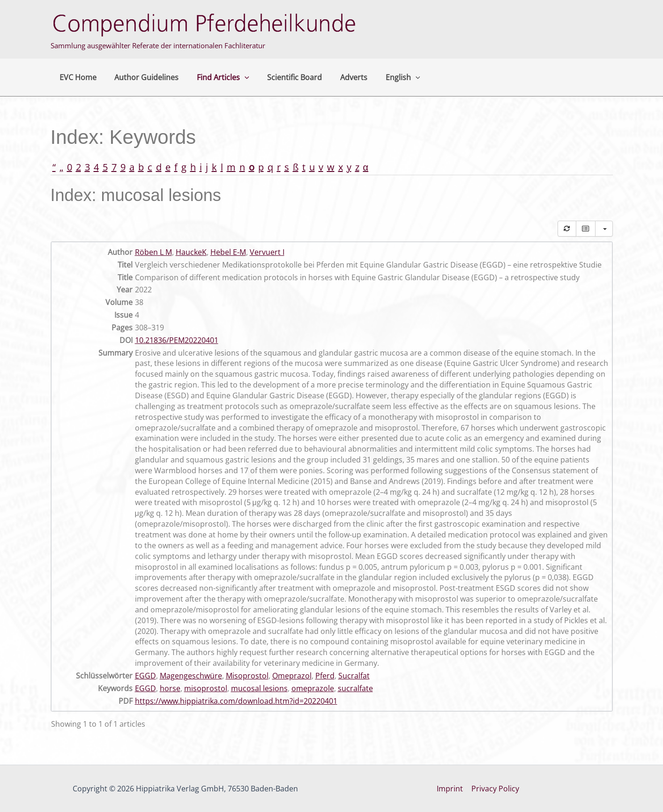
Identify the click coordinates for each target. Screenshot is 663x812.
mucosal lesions (259, 688)
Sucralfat (354, 676)
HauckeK (191, 252)
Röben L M (153, 252)
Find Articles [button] (216, 77)
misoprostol (206, 688)
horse (170, 688)
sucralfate (355, 688)
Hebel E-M (228, 252)
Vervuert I (267, 252)
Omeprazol (292, 676)
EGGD (145, 676)
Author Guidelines (142, 77)
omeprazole (313, 688)
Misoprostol (247, 676)
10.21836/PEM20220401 (177, 340)
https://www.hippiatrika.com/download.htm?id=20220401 (236, 701)
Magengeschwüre (191, 676)
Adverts (340, 77)
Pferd (325, 676)
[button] (237, 77)
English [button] (386, 77)
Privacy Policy (495, 789)
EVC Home (77, 77)
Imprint (450, 789)
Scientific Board (284, 77)
